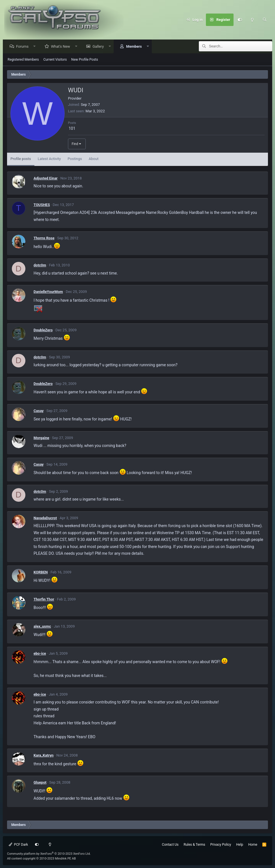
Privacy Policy (221, 845)
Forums (24, 47)
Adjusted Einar (46, 178)
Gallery (100, 47)
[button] (36, 47)
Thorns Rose (44, 238)
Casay (39, 411)
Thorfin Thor (44, 600)
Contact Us (170, 845)
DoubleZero (43, 330)
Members (135, 47)
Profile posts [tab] (21, 159)
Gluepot (40, 783)
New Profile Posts (85, 60)
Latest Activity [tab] (49, 159)
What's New (62, 47)
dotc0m (40, 265)
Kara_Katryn (44, 756)
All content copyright (41, 859)
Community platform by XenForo (49, 854)
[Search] (265, 20)
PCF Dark (18, 845)
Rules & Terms (194, 845)
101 (72, 129)
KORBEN (41, 572)
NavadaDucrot (45, 518)
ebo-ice (40, 654)
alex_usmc (42, 627)
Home (253, 845)
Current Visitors (55, 60)
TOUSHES (42, 205)
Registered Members (23, 60)
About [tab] (94, 159)
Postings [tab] (75, 159)
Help (240, 845)
